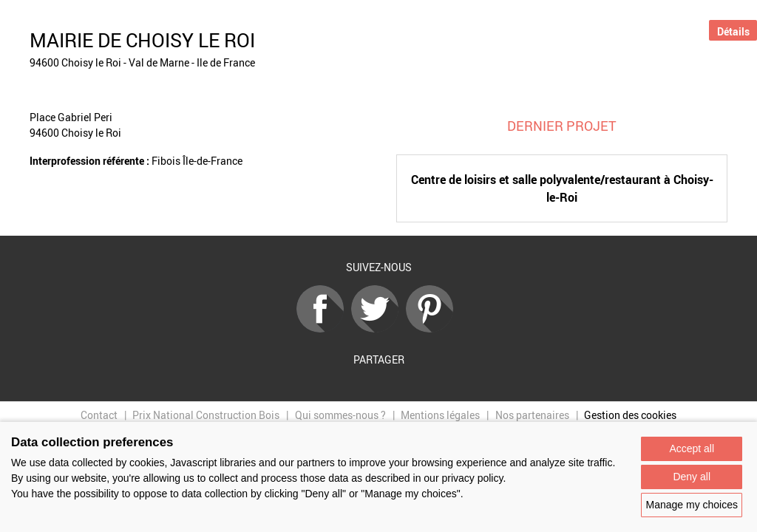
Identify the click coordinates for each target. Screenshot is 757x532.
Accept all (692, 449)
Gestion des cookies (630, 415)
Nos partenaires (532, 415)
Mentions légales (440, 415)
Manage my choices (692, 505)
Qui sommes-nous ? (340, 415)
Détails (733, 31)
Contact (99, 415)
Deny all (692, 477)
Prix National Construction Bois (206, 415)
